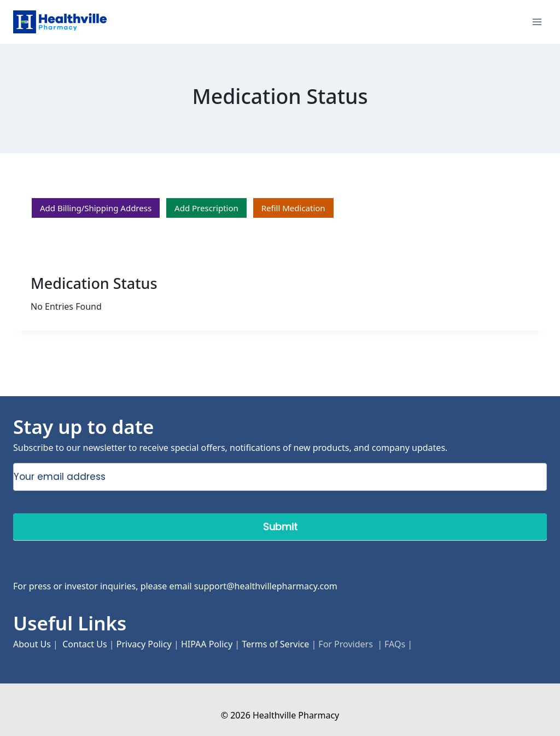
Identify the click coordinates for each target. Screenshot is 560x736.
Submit (280, 527)
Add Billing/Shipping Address (96, 208)
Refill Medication (293, 208)
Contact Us (84, 644)
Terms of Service (275, 644)
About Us (32, 644)
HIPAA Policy (207, 644)
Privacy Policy (144, 644)
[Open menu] (537, 22)
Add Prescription (206, 208)
